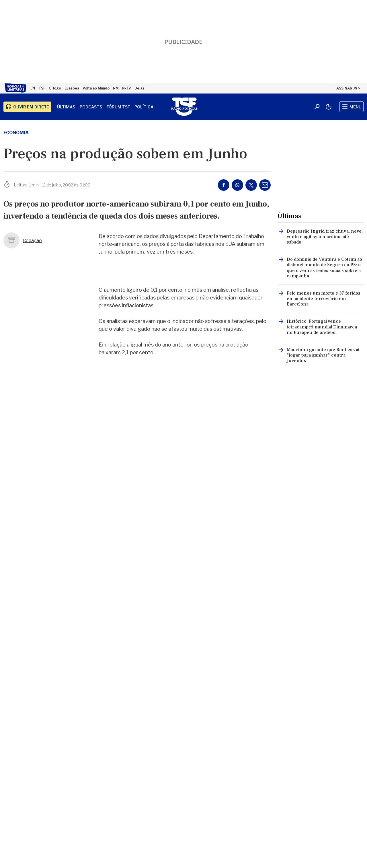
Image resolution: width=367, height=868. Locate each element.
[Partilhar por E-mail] (265, 185)
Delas (139, 88)
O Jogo (55, 88)
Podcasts (91, 107)
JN (33, 88)
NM (116, 88)
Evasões (72, 88)
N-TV (127, 88)
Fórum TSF (118, 107)
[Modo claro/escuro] (329, 107)
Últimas (66, 107)
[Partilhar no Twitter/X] (251, 185)
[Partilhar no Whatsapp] (237, 185)
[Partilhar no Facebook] (224, 185)
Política (144, 107)
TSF (42, 88)
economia (16, 133)
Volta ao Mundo (96, 88)
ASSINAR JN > (348, 88)
